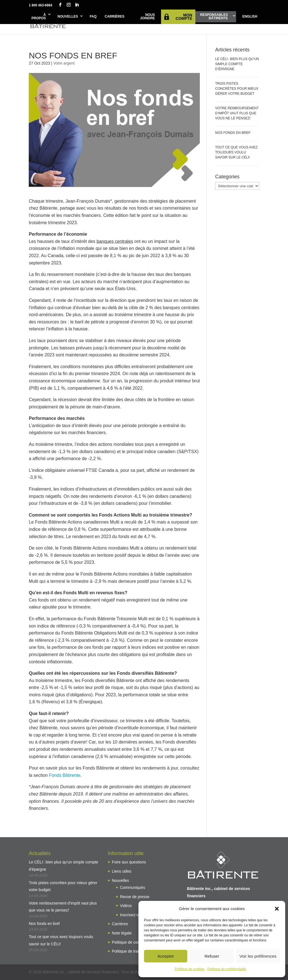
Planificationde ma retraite (210, 22)
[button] (277, 909)
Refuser (212, 956)
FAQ (93, 16)
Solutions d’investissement (162, 22)
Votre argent (64, 63)
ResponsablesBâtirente (214, 16)
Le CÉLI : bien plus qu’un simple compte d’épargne (237, 64)
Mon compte (184, 17)
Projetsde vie (121, 22)
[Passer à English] (250, 17)
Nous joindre (147, 16)
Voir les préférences (258, 956)
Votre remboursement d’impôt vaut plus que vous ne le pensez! (237, 113)
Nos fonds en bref (233, 133)
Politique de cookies (190, 969)
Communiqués (133, 887)
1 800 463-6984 (40, 5)
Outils (247, 20)
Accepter (166, 956)
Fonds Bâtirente (65, 775)
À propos (39, 16)
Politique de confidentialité (227, 969)
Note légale (122, 933)
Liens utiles (122, 871)
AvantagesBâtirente (88, 22)
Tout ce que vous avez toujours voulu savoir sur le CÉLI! (236, 152)
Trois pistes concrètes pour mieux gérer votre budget (237, 89)
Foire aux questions (129, 862)
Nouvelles (68, 16)
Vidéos (126, 906)
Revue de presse (135, 897)
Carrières (115, 16)
